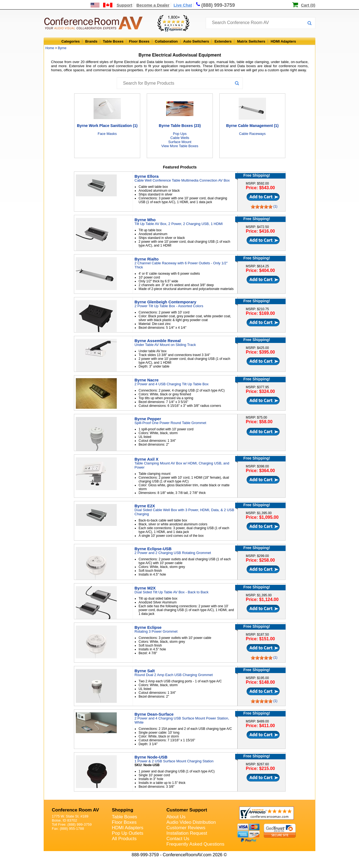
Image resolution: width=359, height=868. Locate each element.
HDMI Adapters (283, 41)
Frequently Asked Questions (195, 844)
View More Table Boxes (180, 146)
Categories (71, 41)
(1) (275, 206)
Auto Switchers (196, 41)
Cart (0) (308, 5)
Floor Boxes (139, 41)
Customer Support (187, 810)
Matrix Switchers (251, 41)
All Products (124, 839)
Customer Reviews (186, 828)
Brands (91, 41)
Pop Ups (180, 134)
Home (50, 48)
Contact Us (178, 839)
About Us (176, 817)
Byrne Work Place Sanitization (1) (107, 126)
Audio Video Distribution (191, 822)
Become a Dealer (153, 5)
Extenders (223, 41)
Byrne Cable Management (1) (252, 126)
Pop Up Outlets (128, 833)
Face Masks (107, 134)
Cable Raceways (252, 134)
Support (124, 5)
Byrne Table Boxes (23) (180, 126)
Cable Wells (180, 138)
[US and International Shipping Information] (102, 5)
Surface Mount (180, 142)
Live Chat (183, 5)
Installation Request (187, 833)
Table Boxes (113, 41)
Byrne (62, 48)
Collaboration (166, 41)
